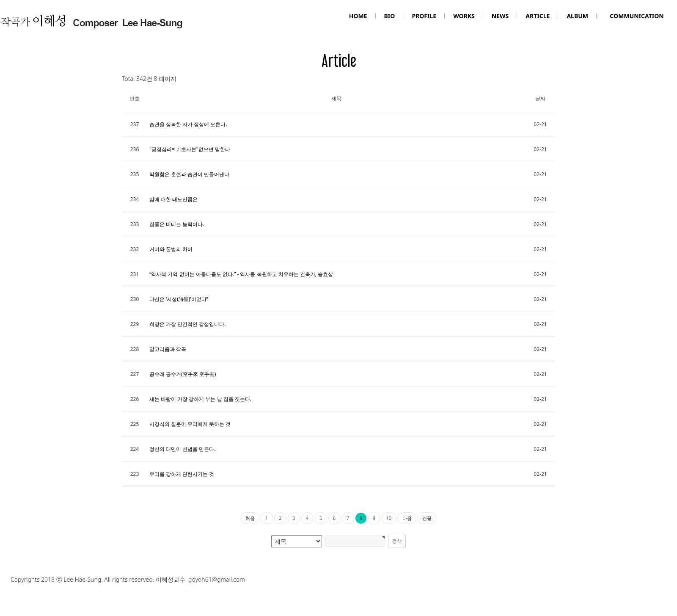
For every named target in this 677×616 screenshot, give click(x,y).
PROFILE (424, 16)
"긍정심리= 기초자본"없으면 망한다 (190, 149)
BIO (390, 16)
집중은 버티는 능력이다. (177, 224)
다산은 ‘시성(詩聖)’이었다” (179, 299)
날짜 (540, 98)
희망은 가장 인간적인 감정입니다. (188, 324)
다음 (407, 518)
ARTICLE (538, 16)
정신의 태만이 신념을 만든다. (183, 449)
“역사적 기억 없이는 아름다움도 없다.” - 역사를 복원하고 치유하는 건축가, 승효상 (241, 274)
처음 (250, 518)
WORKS (464, 16)
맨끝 (427, 518)
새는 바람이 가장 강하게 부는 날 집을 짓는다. (200, 399)
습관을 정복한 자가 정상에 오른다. (188, 124)
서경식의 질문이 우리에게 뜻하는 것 (190, 424)
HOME (358, 16)
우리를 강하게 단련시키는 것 (182, 474)
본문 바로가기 (0, 0)
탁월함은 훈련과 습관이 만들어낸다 (189, 174)
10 (389, 518)
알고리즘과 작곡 (168, 349)
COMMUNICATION (637, 16)
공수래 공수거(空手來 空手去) (183, 374)
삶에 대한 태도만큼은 (173, 199)
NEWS (500, 16)
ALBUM (577, 16)
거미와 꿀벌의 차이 (171, 249)
